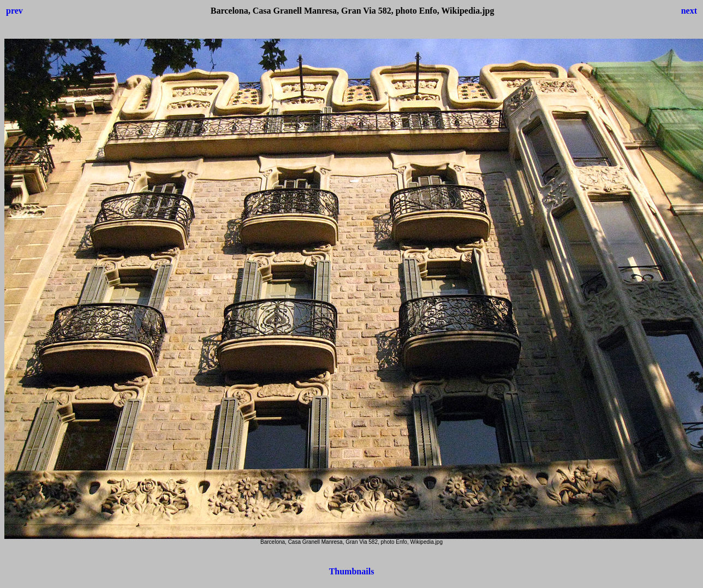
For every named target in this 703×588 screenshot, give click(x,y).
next (689, 11)
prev (14, 11)
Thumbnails (352, 571)
